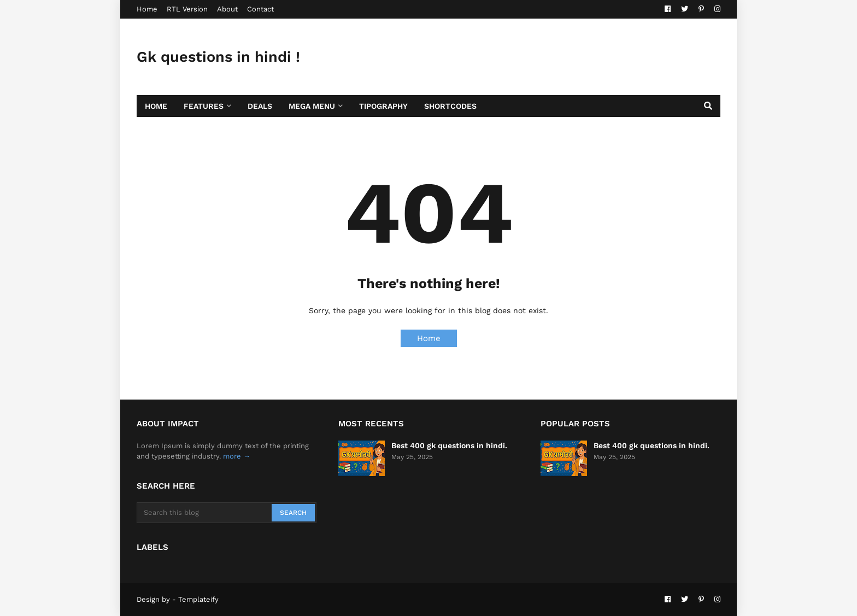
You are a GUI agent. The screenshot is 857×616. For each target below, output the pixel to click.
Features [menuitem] (204, 106)
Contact (260, 9)
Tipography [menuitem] (383, 106)
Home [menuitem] (156, 106)
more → (237, 456)
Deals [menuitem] (260, 106)
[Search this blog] (205, 513)
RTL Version (187, 9)
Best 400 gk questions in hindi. (449, 445)
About (227, 9)
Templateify (198, 599)
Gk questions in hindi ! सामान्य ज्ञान (218, 73)
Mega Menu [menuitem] (312, 106)
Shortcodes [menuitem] (450, 106)
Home (147, 9)
